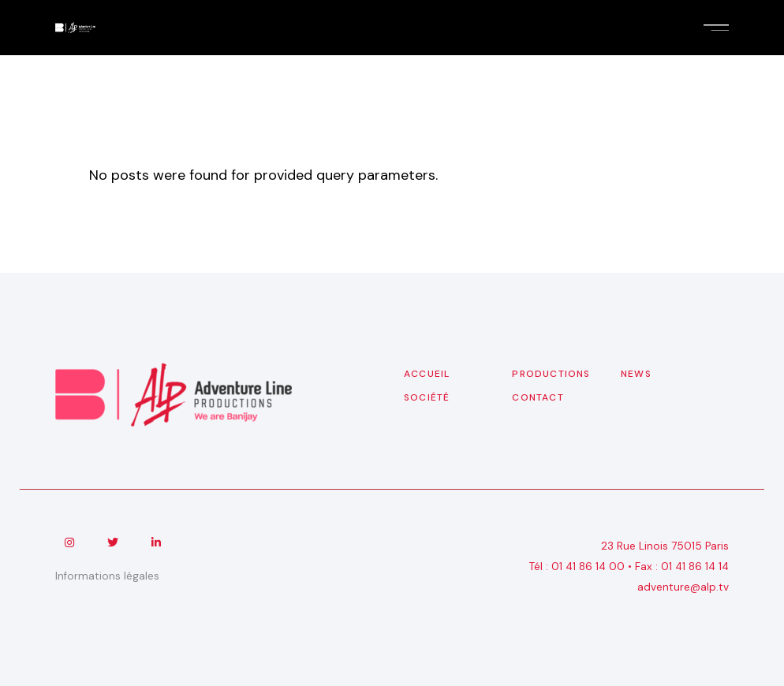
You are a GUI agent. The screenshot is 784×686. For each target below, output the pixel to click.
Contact (538, 397)
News (636, 374)
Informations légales (107, 576)
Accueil (427, 374)
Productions (551, 374)
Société (427, 397)
